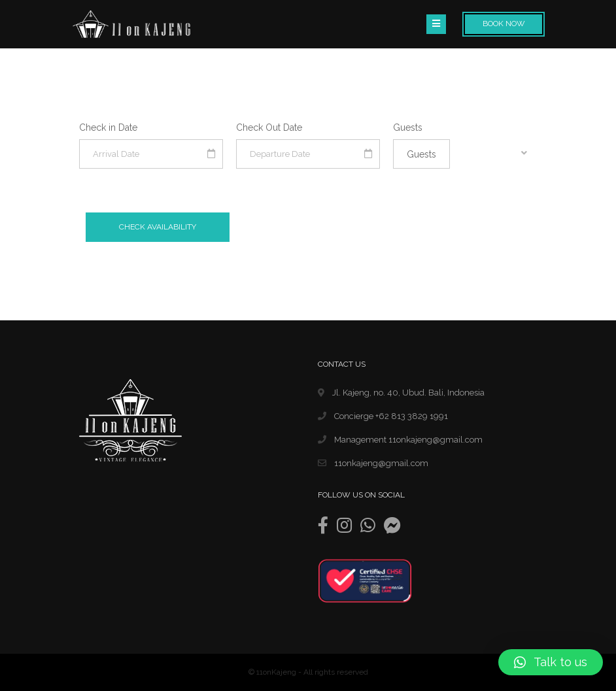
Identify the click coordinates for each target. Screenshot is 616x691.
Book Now (504, 24)
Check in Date (108, 127)
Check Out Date (269, 127)
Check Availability (158, 227)
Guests (408, 127)
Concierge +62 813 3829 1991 (383, 416)
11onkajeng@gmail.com (373, 463)
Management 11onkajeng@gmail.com (400, 440)
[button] (551, 662)
